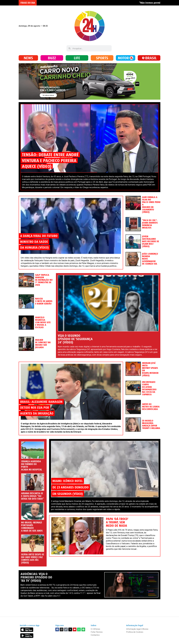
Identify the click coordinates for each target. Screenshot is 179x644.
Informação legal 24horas (137, 629)
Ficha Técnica (97, 632)
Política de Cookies (135, 632)
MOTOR (123, 58)
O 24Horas (95, 629)
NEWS (28, 58)
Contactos (95, 635)
